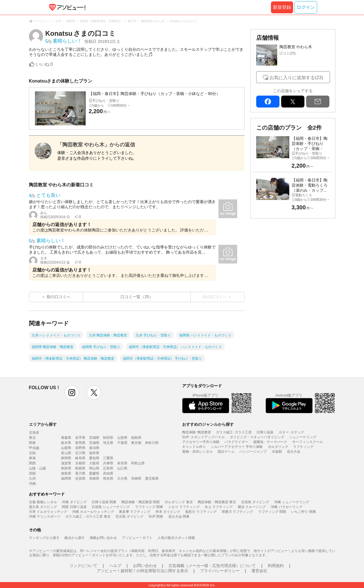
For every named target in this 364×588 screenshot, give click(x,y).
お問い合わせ (145, 566)
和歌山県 (138, 463)
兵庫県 (108, 463)
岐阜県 (80, 458)
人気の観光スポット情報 (176, 538)
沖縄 (32, 484)
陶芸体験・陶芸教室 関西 (141, 502)
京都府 (80, 463)
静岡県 (66, 458)
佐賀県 (80, 479)
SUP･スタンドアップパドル (204, 437)
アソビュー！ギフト (137, 538)
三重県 (108, 458)
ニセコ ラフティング (184, 507)
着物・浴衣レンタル (197, 452)
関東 (32, 443)
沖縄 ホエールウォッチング (93, 512)
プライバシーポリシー (220, 571)
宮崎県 (136, 479)
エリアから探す (43, 424)
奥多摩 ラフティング (135, 512)
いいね (44, 64)
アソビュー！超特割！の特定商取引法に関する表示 (142, 571)
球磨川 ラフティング (237, 512)
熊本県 (108, 479)
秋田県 (108, 438)
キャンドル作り (194, 447)
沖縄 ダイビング (74, 502)
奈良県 (122, 463)
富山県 (66, 453)
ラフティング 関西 (272, 512)
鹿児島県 (152, 479)
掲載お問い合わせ (103, 538)
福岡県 (66, 479)
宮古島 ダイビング (130, 517)
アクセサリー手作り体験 (201, 442)
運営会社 (259, 571)
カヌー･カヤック (291, 432)
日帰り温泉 (265, 432)
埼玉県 (108, 443)
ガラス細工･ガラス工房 (234, 432)
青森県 (66, 438)
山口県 (122, 468)
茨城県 (94, 443)
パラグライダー (236, 442)
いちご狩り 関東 (303, 512)
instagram (72, 393)
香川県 (80, 473)
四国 (32, 473)
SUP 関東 (156, 517)
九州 (32, 479)
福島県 (136, 438)
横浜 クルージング (252, 507)
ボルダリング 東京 (179, 502)
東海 (32, 458)
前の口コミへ (58, 297)
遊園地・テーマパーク (270, 442)
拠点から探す (75, 538)
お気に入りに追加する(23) (296, 78)
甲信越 (34, 448)
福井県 (94, 453)
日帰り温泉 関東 (104, 502)
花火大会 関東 (179, 517)
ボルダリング (278, 447)
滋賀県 (66, 463)
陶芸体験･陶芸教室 (197, 432)
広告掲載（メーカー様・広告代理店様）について (212, 566)
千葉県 (122, 443)
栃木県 (66, 443)
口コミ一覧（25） (137, 297)
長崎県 (94, 479)
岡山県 (94, 468)
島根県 (80, 468)
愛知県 (94, 458)
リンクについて (83, 566)
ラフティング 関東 (149, 507)
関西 (32, 463)
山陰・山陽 (37, 468)
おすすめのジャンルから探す (208, 424)
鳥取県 (66, 468)
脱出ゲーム (226, 452)
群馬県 (80, 443)
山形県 (122, 438)
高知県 (108, 473)
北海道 (34, 433)
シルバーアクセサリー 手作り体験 (237, 447)
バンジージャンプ (253, 452)
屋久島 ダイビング (43, 507)
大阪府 (94, 463)
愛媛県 (94, 473)
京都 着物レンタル (43, 502)
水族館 (277, 452)
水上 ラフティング (219, 507)
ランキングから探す (44, 538)
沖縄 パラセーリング (286, 507)
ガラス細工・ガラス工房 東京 (88, 517)
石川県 (80, 453)
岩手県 (80, 438)
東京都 (136, 443)
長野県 (80, 448)
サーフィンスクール (308, 442)
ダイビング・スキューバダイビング (257, 437)
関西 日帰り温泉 (74, 507)
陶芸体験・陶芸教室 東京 (217, 502)
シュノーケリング (303, 437)
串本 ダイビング (168, 512)
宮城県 (94, 438)
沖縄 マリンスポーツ (45, 517)
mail (318, 102)
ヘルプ (115, 566)
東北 (32, 438)
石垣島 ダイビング (255, 502)
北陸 (32, 453)
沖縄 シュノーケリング (292, 502)
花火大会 (294, 452)
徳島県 (66, 473)
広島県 (108, 468)
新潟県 (94, 448)
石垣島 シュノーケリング (111, 507)
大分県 (122, 479)
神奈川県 (152, 443)
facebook (268, 102)
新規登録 (282, 7)
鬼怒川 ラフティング (201, 512)
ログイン (306, 7)
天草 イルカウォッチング (48, 512)
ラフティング (303, 447)
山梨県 (66, 448)
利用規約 (276, 566)
